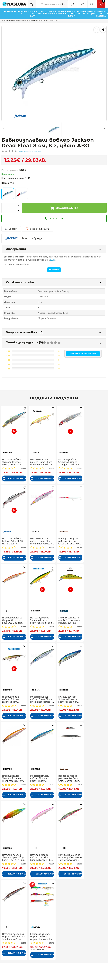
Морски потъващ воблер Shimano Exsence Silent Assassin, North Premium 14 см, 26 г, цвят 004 (41, 778)
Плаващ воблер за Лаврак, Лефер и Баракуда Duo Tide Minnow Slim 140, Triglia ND (12, 620)
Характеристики (54, 282)
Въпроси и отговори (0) (54, 332)
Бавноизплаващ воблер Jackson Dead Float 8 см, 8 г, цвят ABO (30, 20)
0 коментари (23, 151)
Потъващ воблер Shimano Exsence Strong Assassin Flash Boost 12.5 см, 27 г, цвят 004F (70, 462)
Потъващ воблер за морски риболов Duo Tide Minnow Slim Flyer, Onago (14, 937)
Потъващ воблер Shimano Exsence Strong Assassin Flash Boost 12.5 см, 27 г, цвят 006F (14, 462)
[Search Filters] (52, 4)
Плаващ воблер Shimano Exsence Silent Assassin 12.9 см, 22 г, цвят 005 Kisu (14, 778)
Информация (54, 249)
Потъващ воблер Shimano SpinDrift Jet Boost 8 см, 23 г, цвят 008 (13, 857)
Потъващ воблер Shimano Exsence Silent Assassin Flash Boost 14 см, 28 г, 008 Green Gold (42, 620)
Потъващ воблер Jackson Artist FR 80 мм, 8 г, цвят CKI (12, 541)
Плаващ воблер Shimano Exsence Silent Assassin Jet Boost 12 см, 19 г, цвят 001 (68, 699)
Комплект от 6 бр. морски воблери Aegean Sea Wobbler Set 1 (41, 937)
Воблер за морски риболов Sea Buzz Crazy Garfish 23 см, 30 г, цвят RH (69, 541)
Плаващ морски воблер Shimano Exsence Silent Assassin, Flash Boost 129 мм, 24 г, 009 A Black (13, 699)
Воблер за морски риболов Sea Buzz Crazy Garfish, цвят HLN (69, 778)
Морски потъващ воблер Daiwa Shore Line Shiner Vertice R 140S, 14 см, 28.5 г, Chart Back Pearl (41, 462)
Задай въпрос (35, 151)
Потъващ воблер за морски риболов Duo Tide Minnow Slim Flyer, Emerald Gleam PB (70, 857)
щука (53, 260)
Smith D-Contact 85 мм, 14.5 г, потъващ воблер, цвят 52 (69, 620)
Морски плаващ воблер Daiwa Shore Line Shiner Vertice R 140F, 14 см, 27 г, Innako (41, 699)
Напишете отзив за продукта (83, 354)
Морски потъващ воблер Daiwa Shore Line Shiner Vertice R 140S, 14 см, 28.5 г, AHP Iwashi (41, 541)
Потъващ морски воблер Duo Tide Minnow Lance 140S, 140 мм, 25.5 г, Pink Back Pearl (41, 857)
